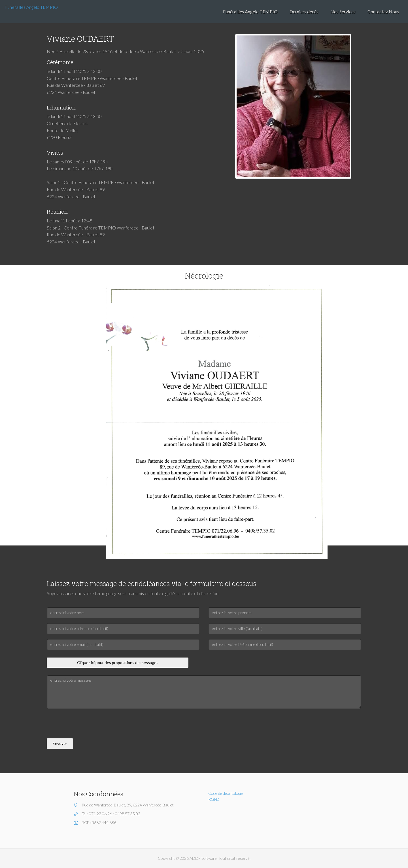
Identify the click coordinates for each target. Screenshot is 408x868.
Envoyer (60, 743)
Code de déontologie (226, 793)
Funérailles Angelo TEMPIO (31, 7)
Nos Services (343, 11)
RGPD (214, 799)
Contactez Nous (383, 11)
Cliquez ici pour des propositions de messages (118, 662)
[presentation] (90, 724)
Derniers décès (304, 11)
